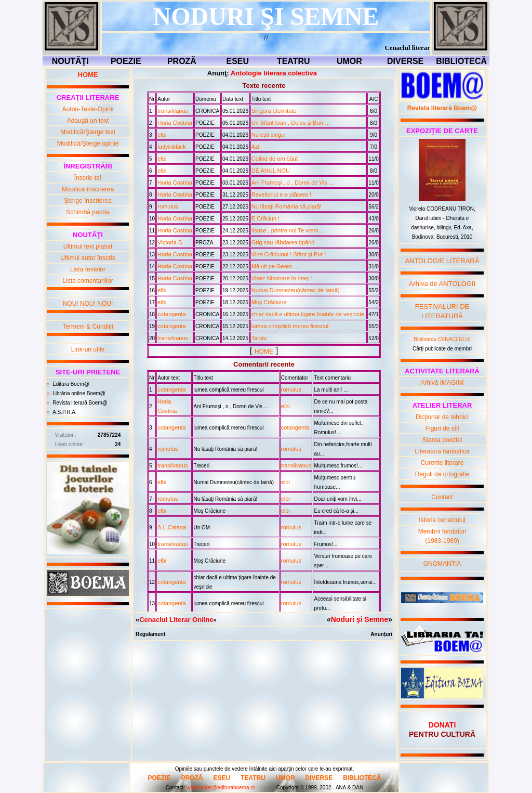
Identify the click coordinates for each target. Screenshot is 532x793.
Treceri (201, 466)
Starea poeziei (442, 440)
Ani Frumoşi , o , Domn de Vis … (293, 183)
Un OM (202, 528)
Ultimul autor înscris (88, 258)
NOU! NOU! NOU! (88, 304)
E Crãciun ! (265, 218)
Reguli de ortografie (442, 474)
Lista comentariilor (88, 281)
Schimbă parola (88, 212)
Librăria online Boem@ (79, 393)
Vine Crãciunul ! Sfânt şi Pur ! (289, 254)
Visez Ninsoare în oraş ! (282, 278)
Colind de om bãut (275, 159)
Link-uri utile (88, 349)
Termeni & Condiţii (88, 327)
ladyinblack (171, 147)
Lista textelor (88, 269)
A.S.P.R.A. (65, 412)
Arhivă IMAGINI (442, 383)
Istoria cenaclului (442, 520)
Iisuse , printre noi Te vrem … (289, 230)
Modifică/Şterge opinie (88, 144)
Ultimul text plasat (88, 246)
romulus (168, 206)
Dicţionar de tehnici (442, 417)
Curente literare (442, 463)
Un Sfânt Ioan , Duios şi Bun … (291, 123)
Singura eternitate (274, 111)
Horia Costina (175, 123)
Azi (255, 147)
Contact (442, 497)
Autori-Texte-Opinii (88, 109)
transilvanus (173, 111)
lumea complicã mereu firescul (290, 326)
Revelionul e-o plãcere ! (282, 194)
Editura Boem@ (71, 384)
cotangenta (171, 314)
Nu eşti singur (269, 135)
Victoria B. (170, 242)
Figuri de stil (442, 428)
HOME (264, 352)
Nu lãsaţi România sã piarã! (287, 206)
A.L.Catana (172, 527)
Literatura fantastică (442, 451)
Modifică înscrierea (88, 189)
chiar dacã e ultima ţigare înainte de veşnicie (308, 314)
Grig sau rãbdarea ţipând (283, 242)
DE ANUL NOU (271, 171)
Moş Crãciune (269, 302)
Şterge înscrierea (88, 201)
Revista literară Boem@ (80, 403)
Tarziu (259, 338)
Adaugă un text (88, 121)
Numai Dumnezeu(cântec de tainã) (296, 290)
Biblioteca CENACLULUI (442, 339)
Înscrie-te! (88, 178)
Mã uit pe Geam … (275, 266)
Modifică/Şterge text (88, 132)
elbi (162, 135)
